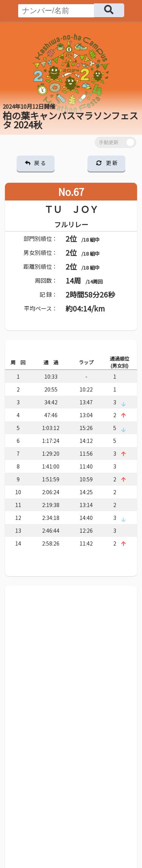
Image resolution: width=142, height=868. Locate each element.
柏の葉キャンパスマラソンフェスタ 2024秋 (70, 117)
